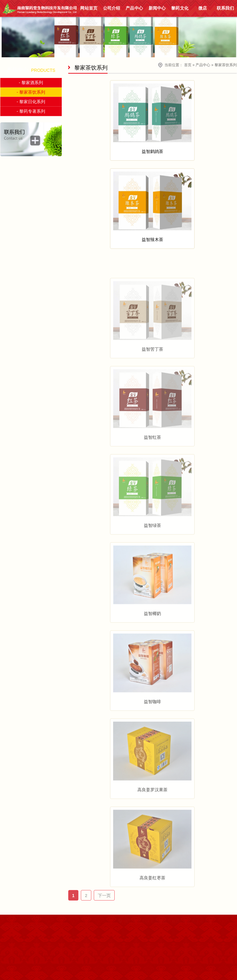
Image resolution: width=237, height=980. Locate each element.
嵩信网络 (22, 942)
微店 (202, 8)
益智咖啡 (152, 721)
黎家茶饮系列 (226, 64)
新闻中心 (157, 8)
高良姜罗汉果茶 (152, 809)
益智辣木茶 (152, 242)
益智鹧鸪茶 (152, 154)
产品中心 (134, 8)
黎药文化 (180, 8)
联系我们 (225, 8)
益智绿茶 (152, 545)
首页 (188, 64)
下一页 (104, 896)
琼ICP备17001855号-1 (22, 933)
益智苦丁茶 (152, 369)
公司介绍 (111, 8)
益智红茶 (152, 457)
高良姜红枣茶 (152, 897)
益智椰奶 (152, 633)
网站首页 (89, 8)
